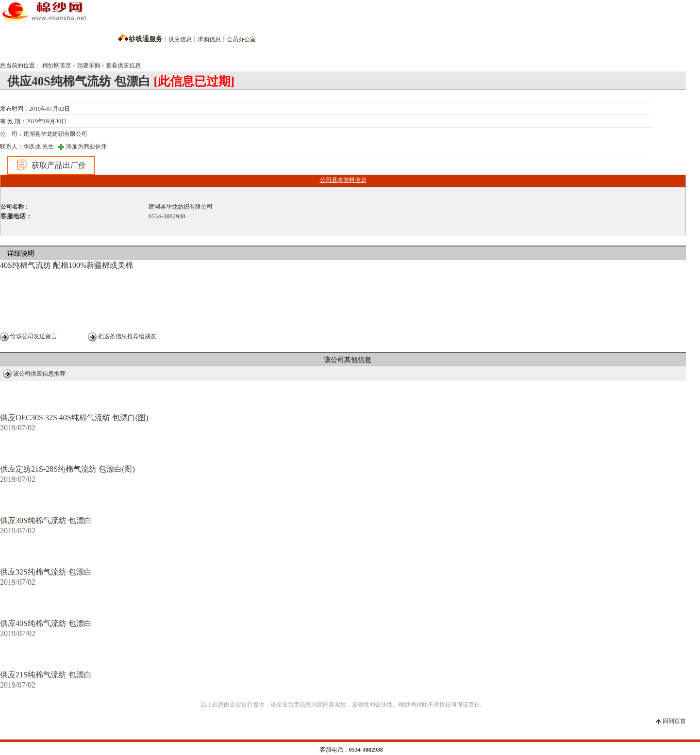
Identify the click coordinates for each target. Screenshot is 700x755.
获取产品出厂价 (51, 165)
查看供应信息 (123, 66)
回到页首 (674, 721)
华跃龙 (32, 147)
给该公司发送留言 (33, 336)
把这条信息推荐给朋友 (127, 336)
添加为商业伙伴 (86, 147)
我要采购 (89, 66)
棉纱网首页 (57, 66)
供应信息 (180, 39)
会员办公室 (241, 39)
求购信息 (209, 39)
